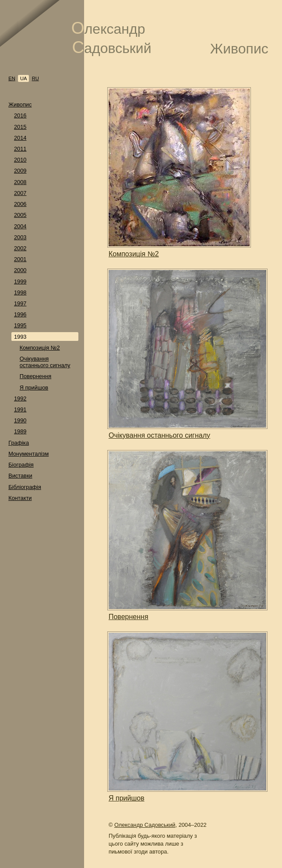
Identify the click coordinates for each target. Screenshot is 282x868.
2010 (20, 160)
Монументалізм (28, 454)
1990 (20, 420)
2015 (20, 127)
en (12, 78)
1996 (20, 314)
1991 (20, 409)
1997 (20, 303)
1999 (20, 282)
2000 (20, 270)
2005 (20, 215)
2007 (20, 193)
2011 (20, 149)
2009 (20, 171)
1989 (20, 431)
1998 (20, 292)
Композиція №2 (40, 348)
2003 (20, 237)
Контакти (20, 498)
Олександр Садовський (145, 825)
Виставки (20, 476)
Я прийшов (34, 388)
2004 (20, 226)
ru (35, 78)
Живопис (20, 105)
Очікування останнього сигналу (45, 362)
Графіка (19, 443)
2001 (20, 259)
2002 (20, 248)
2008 (20, 182)
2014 (20, 138)
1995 (20, 325)
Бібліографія (25, 487)
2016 (20, 115)
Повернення (35, 376)
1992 (20, 399)
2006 (20, 204)
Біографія (21, 465)
